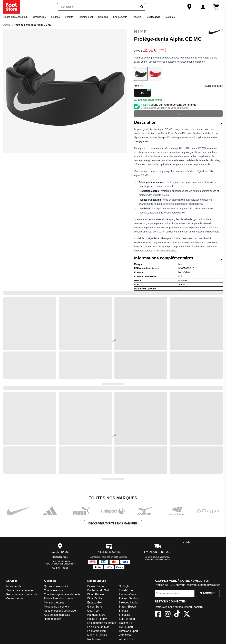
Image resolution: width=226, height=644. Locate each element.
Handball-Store (96, 615)
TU (146, 91)
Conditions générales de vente (62, 594)
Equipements (120, 17)
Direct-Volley (95, 598)
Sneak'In (124, 611)
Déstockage (153, 17)
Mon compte (14, 586)
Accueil (7, 25)
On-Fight (124, 586)
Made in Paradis (97, 635)
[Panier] (217, 7)
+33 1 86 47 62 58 (60, 568)
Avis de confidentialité (57, 615)
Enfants (69, 17)
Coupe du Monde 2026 (15, 17)
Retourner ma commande (22, 594)
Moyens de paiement (57, 607)
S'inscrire (208, 593)
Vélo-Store (125, 635)
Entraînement (86, 17)
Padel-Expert (127, 590)
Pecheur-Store (128, 594)
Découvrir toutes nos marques (113, 524)
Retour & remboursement (59, 598)
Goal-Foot (93, 611)
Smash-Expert (127, 607)
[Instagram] (168, 614)
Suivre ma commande (19, 590)
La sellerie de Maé (98, 627)
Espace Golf (95, 603)
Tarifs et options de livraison (61, 611)
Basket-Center (96, 586)
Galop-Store (95, 607)
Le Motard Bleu (97, 631)
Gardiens (103, 17)
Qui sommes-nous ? (56, 586)
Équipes (55, 17)
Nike (178, 32)
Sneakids (124, 615)
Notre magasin (53, 619)
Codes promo (14, 598)
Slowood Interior (129, 603)
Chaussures (39, 17)
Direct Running (96, 594)
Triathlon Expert (128, 631)
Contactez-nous (60, 557)
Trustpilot (186, 542)
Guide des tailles (214, 86)
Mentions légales (54, 603)
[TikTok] (177, 614)
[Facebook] (158, 614)
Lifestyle (137, 17)
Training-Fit (126, 623)
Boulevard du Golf (98, 590)
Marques (170, 17)
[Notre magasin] (189, 7)
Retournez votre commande (158, 560)
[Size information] (142, 86)
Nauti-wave (94, 639)
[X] (187, 614)
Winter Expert (127, 639)
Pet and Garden (128, 598)
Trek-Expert (126, 627)
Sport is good (127, 619)
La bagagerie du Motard (102, 623)
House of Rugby (97, 619)
